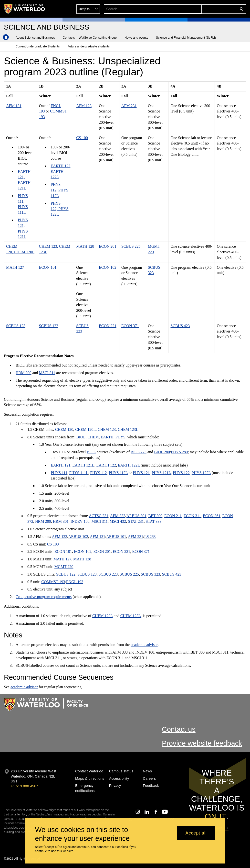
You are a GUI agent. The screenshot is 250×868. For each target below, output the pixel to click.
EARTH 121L (83, 465)
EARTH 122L (129, 465)
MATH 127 (15, 267)
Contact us (179, 729)
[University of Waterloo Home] (25, 9)
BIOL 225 (139, 452)
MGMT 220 (64, 567)
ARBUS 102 (78, 537)
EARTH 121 (61, 465)
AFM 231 (129, 106)
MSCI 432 (118, 521)
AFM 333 (118, 516)
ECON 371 (130, 326)
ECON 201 (108, 246)
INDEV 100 (80, 521)
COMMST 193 (53, 582)
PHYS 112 (98, 473)
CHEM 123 (107, 429)
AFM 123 (84, 106)
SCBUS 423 (180, 326)
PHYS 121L (161, 473)
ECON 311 (192, 516)
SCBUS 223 (108, 574)
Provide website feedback (202, 743)
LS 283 (150, 537)
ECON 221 (108, 326)
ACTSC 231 (99, 516)
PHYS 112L (118, 473)
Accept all (196, 833)
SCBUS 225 (131, 246)
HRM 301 (61, 521)
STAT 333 (154, 521)
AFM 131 (14, 106)
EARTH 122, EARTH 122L (61, 172)
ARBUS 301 (136, 516)
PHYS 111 (59, 473)
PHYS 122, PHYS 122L (60, 209)
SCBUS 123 (16, 326)
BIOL (81, 437)
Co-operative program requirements (44, 597)
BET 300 (155, 516)
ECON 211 (173, 516)
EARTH (106, 437)
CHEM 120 (64, 429)
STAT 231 (136, 521)
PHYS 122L (201, 473)
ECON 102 (108, 267)
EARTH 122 (106, 465)
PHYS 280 (179, 452)
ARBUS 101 (116, 537)
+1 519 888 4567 (24, 786)
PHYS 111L (79, 473)
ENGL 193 (75, 582)
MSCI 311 (47, 373)
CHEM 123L (128, 429)
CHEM (93, 437)
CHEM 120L (85, 429)
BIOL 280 (162, 452)
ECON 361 (212, 516)
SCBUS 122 (49, 326)
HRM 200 (23, 373)
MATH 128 (85, 246)
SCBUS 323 (151, 574)
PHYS (120, 437)
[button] (206, 9)
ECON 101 (48, 267)
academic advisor (144, 645)
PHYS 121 (141, 473)
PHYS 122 (181, 473)
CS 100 (82, 138)
